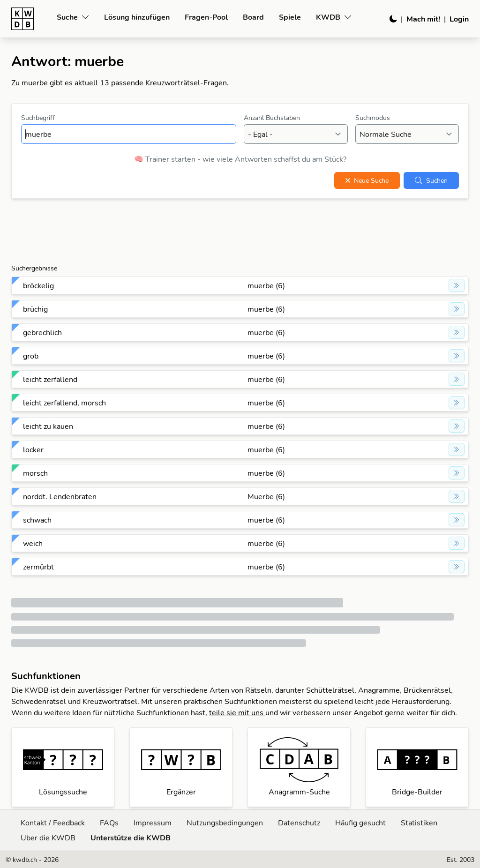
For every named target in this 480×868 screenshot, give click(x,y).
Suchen (431, 180)
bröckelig (38, 285)
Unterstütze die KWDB (131, 838)
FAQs (109, 823)
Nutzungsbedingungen (225, 823)
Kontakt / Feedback (53, 823)
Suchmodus (373, 118)
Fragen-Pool (206, 17)
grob (31, 356)
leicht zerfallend (50, 379)
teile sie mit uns (237, 712)
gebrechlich (42, 332)
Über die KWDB (48, 838)
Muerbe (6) (266, 496)
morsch (35, 473)
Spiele (290, 17)
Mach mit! (423, 19)
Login (459, 19)
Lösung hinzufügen (137, 17)
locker (33, 449)
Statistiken (419, 823)
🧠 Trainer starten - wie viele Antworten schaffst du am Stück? (240, 159)
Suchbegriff (38, 118)
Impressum (153, 823)
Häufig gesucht (360, 823)
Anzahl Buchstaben (272, 118)
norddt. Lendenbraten (60, 496)
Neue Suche (367, 180)
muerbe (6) (266, 285)
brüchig (35, 309)
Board (253, 17)
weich (33, 543)
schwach (37, 520)
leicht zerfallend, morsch (64, 403)
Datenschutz (299, 823)
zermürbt (38, 567)
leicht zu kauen (48, 426)
